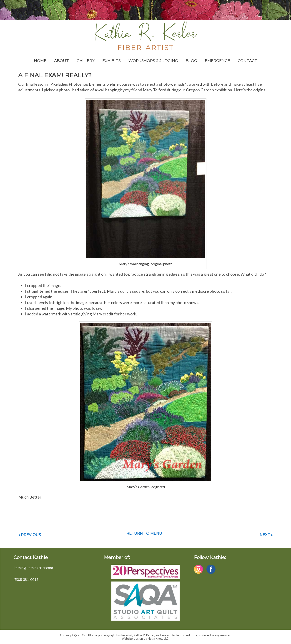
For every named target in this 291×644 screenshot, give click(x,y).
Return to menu (144, 533)
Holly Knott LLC (158, 639)
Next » (266, 535)
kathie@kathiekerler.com (33, 568)
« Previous (30, 535)
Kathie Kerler (146, 35)
